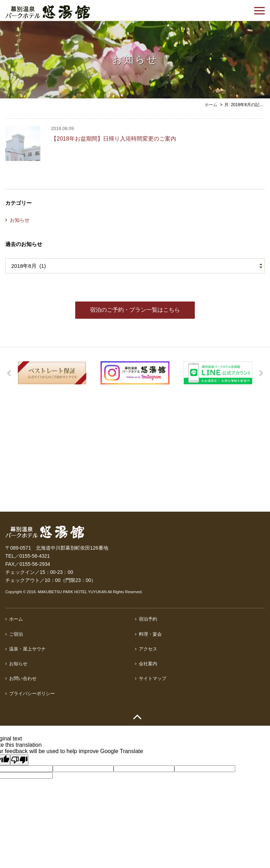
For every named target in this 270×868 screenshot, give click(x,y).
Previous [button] (9, 374)
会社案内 (148, 664)
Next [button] (261, 374)
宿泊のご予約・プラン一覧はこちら (135, 310)
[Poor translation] (19, 760)
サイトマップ (153, 678)
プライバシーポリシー (32, 694)
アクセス (148, 649)
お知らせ (20, 220)
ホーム (16, 619)
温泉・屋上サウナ (27, 649)
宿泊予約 (148, 619)
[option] (52, 373)
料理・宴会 (150, 634)
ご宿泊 (16, 634)
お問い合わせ (23, 678)
